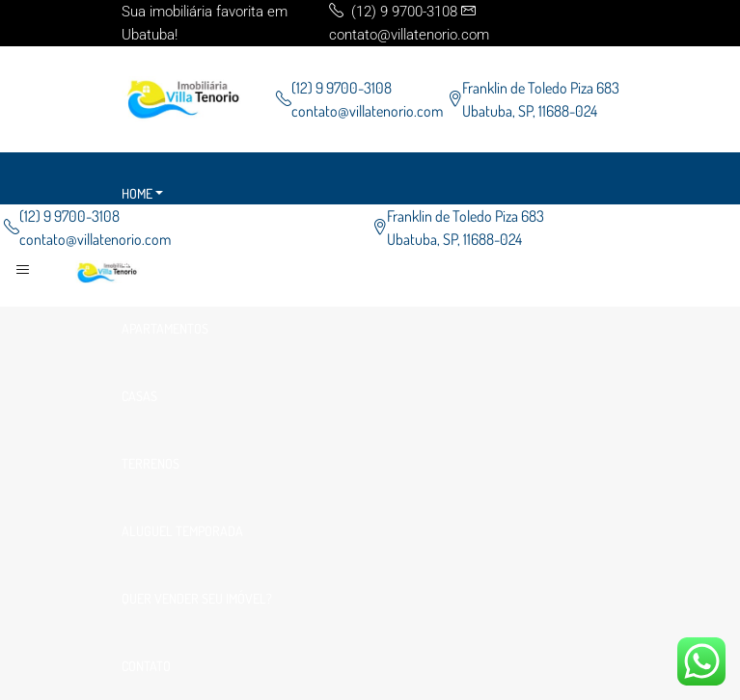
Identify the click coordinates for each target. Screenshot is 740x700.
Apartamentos (165, 328)
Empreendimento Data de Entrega (222, 261)
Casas (139, 396)
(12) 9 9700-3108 (342, 88)
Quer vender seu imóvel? (197, 598)
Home (137, 193)
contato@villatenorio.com (367, 111)
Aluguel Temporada (182, 531)
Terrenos (151, 463)
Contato (146, 666)
